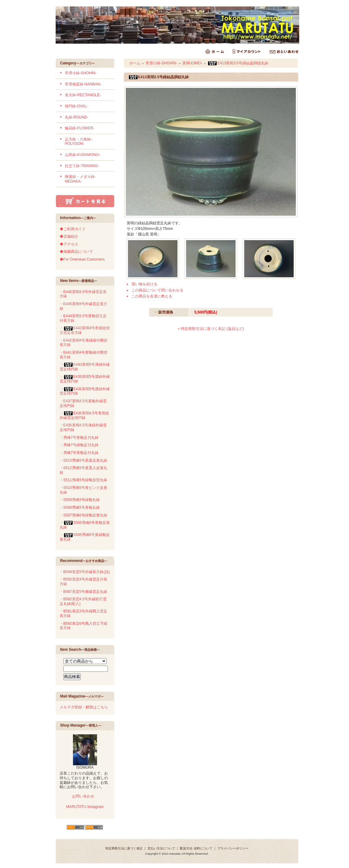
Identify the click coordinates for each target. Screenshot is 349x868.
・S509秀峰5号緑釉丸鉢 (80, 500)
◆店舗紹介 (69, 236)
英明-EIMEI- (192, 63)
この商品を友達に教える (152, 296)
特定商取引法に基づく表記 (124, 848)
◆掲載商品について (76, 252)
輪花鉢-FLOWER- (80, 128)
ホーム (135, 63)
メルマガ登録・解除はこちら (84, 707)
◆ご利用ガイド (73, 229)
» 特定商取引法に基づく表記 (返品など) (211, 329)
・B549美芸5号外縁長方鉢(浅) (85, 572)
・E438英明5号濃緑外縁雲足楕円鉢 (85, 391)
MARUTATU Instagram (85, 807)
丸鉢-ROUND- (77, 117)
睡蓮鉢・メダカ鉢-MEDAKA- (80, 179)
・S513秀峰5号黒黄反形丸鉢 (84, 460)
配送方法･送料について (196, 848)
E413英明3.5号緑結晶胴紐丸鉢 (238, 63)
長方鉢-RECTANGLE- (83, 95)
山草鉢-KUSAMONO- (83, 155)
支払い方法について (161, 848)
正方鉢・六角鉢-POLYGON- (79, 142)
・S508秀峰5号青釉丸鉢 (80, 507)
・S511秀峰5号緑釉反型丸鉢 (84, 480)
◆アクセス (69, 244)
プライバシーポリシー (233, 848)
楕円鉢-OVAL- (77, 106)
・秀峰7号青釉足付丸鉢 (79, 438)
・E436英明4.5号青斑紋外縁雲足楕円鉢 (85, 415)
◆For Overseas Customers (82, 259)
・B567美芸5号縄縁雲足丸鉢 (84, 592)
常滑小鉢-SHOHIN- (81, 73)
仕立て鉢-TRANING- (82, 166)
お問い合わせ (82, 796)
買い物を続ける (144, 284)
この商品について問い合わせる (157, 290)
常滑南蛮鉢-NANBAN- (83, 84)
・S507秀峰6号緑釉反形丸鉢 (84, 515)
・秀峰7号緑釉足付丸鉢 (79, 445)
